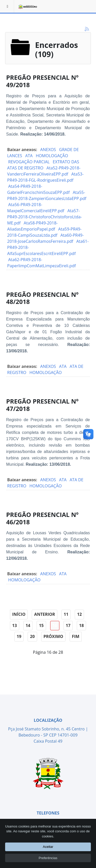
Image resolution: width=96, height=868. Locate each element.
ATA (29, 156)
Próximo (53, 636)
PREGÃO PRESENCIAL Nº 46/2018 (42, 518)
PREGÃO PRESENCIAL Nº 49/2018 (42, 81)
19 (19, 636)
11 (66, 614)
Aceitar (48, 847)
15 (41, 625)
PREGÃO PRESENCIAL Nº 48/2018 (42, 298)
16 (55, 625)
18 (81, 625)
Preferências (48, 858)
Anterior (44, 614)
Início (19, 614)
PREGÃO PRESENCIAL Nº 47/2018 (42, 405)
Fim (76, 636)
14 (28, 625)
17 (68, 625)
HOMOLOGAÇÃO (52, 156)
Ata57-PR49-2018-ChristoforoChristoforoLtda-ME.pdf (45, 217)
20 (32, 636)
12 (79, 614)
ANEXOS (49, 150)
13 (15, 625)
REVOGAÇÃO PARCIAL (29, 162)
